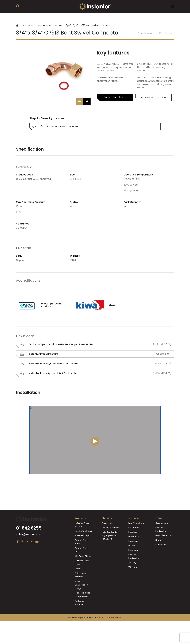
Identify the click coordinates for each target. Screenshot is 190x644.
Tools (77, 579)
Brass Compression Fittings (81, 596)
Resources (134, 538)
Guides (132, 556)
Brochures (133, 561)
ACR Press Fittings (83, 567)
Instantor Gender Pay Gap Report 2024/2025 (110, 546)
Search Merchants (115, 97)
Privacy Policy (108, 534)
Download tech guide (153, 98)
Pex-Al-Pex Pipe (82, 546)
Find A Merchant (136, 534)
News (158, 551)
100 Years (133, 578)
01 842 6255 (29, 547)
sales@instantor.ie (28, 553)
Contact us (161, 555)
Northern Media (113, 634)
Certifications (162, 534)
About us (107, 529)
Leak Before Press (83, 542)
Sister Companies (110, 538)
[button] (87, 102)
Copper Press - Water (50, 25)
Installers (133, 543)
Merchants (134, 547)
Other (159, 529)
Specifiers (133, 552)
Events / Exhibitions (164, 546)
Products (28, 25)
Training (132, 573)
